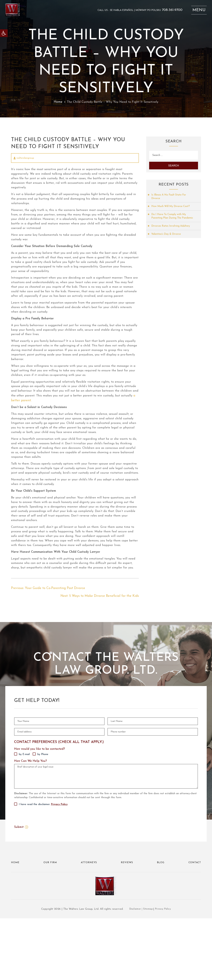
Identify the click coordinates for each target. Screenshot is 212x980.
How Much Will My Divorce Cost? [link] (171, 210)
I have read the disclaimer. (43, 861)
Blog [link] (160, 919)
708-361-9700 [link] (168, 12)
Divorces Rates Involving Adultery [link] (172, 233)
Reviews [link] (127, 919)
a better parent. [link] (41, 420)
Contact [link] (194, 919)
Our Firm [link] (50, 919)
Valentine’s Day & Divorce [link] (167, 242)
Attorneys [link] (89, 919)
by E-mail (24, 799)
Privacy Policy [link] (59, 861)
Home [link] (56, 102)
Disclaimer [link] (134, 971)
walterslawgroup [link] (25, 158)
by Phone (43, 799)
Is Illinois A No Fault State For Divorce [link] (170, 199)
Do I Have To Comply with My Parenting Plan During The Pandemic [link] (170, 222)
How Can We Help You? (30, 806)
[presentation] (37, 872)
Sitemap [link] (148, 971)
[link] (4, 33)
